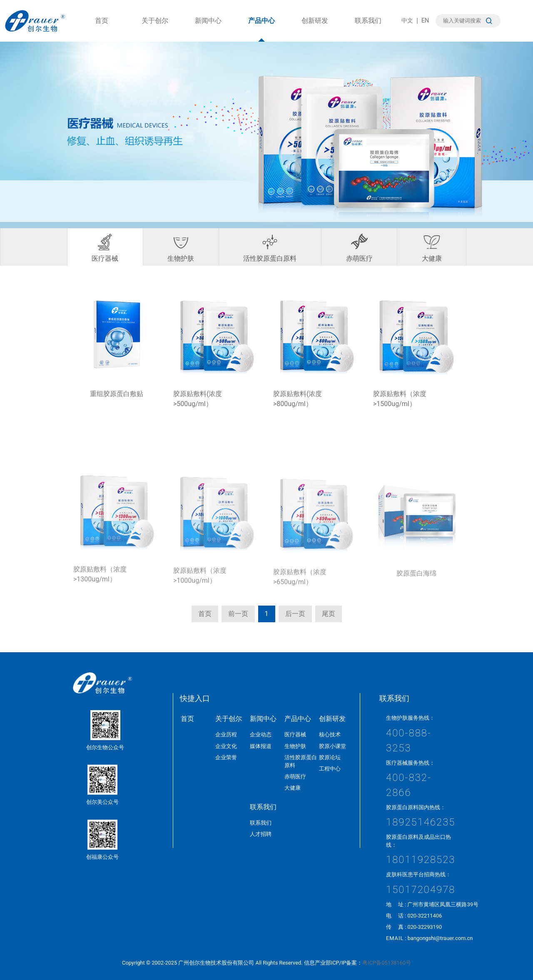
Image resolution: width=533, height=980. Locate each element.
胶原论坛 (330, 757)
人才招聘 (261, 834)
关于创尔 (155, 29)
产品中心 (262, 29)
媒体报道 (261, 746)
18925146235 (421, 822)
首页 (102, 29)
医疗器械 (105, 248)
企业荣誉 (226, 757)
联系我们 (368, 29)
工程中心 (330, 769)
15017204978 (421, 890)
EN (425, 21)
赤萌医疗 (359, 248)
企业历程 (226, 734)
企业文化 (226, 746)
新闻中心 (208, 29)
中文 (407, 21)
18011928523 (421, 860)
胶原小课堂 (333, 746)
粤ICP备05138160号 (386, 963)
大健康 (432, 248)
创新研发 (315, 29)
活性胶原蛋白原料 (270, 248)
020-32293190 (425, 927)
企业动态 (261, 734)
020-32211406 (425, 916)
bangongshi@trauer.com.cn (440, 938)
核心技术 (330, 734)
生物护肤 (181, 248)
